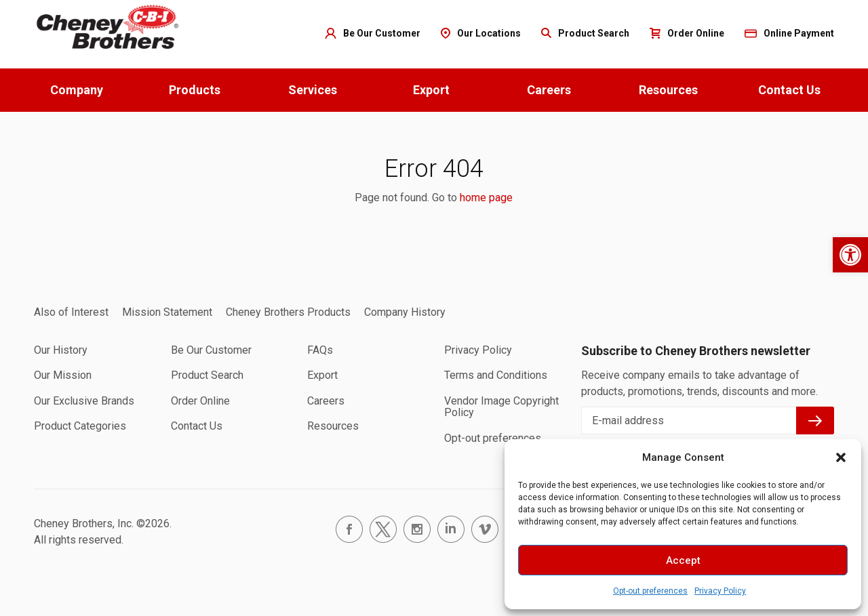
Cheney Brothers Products (288, 312)
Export (431, 90)
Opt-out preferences (650, 591)
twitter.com (383, 529)
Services (313, 90)
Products (195, 90)
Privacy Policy (720, 591)
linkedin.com (451, 529)
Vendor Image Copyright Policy (501, 407)
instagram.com (417, 529)
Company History (405, 312)
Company (77, 90)
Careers (549, 90)
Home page (108, 27)
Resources (668, 90)
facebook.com (349, 529)
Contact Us (789, 90)
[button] (850, 255)
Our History (61, 350)
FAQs (320, 350)
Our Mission (63, 375)
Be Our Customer (211, 350)
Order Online (200, 401)
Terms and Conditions (496, 375)
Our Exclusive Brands (84, 401)
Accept (683, 560)
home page (486, 198)
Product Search (207, 375)
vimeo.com (485, 529)
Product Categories (80, 426)
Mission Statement (167, 312)
